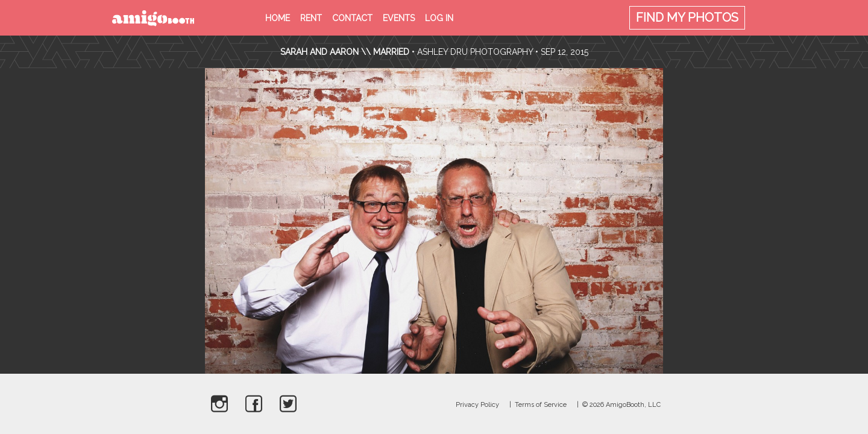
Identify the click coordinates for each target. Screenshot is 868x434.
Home (278, 18)
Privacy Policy (477, 405)
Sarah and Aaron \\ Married (345, 52)
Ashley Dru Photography (475, 52)
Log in (439, 18)
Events (399, 18)
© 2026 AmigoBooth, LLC (621, 405)
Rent (311, 18)
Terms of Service (541, 405)
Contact (352, 18)
